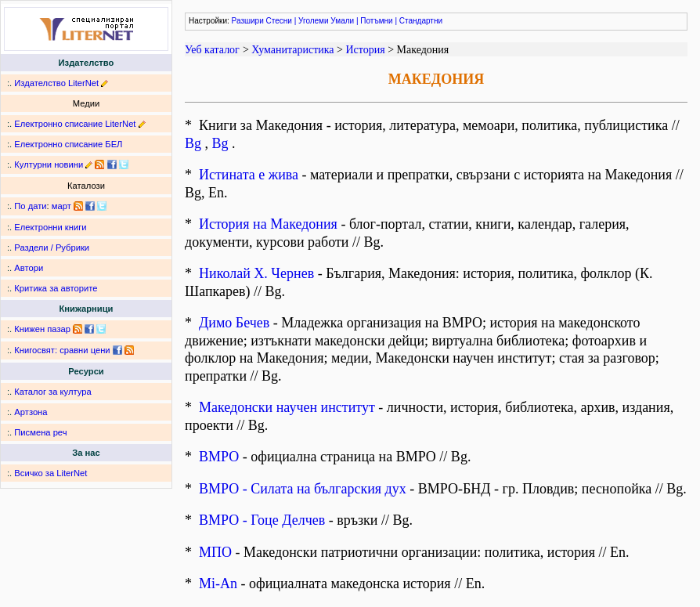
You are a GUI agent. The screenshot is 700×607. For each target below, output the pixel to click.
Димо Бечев (234, 323)
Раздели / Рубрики (52, 247)
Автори (29, 268)
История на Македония (268, 224)
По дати (30, 206)
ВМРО (219, 457)
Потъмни (376, 21)
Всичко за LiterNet (51, 473)
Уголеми (314, 21)
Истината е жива (249, 175)
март (61, 206)
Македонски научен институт (287, 407)
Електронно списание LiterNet (75, 124)
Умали (342, 21)
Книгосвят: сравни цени (62, 350)
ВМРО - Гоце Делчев (262, 520)
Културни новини (49, 164)
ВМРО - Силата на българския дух (303, 489)
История (365, 50)
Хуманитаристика (292, 50)
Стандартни (421, 21)
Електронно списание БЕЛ (68, 144)
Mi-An (218, 584)
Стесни (279, 21)
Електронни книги (50, 227)
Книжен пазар (42, 329)
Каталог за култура (52, 392)
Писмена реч (40, 432)
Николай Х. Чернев (256, 273)
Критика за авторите (56, 288)
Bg (193, 143)
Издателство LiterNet (56, 83)
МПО (215, 552)
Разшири (248, 21)
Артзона (31, 412)
